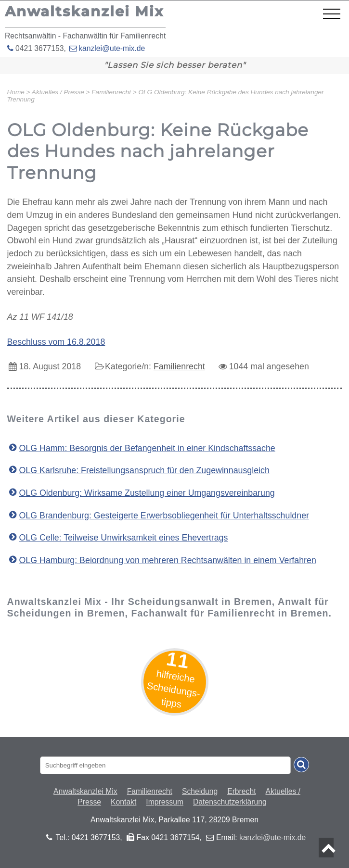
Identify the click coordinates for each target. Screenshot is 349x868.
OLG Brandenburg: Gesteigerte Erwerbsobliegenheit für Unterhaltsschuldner (164, 516)
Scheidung (200, 791)
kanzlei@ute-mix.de (112, 48)
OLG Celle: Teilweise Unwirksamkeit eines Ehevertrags (124, 538)
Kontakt (123, 802)
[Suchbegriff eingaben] (165, 765)
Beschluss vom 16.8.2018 (56, 342)
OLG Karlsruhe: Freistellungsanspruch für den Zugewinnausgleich (144, 470)
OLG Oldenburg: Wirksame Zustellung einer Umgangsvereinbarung (147, 493)
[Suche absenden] (301, 765)
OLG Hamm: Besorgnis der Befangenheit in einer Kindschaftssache (147, 448)
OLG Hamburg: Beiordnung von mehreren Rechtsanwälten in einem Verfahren (168, 560)
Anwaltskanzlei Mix (85, 791)
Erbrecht (241, 791)
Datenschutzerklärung (230, 802)
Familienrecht (179, 366)
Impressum (165, 802)
